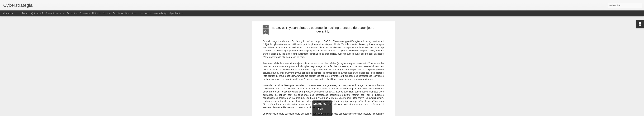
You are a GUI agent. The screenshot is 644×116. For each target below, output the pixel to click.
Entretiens (118, 13)
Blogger (342, 114)
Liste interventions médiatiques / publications (161, 13)
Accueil (25, 13)
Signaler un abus (353, 114)
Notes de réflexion (101, 13)
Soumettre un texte (55, 13)
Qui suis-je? (37, 13)
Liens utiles (131, 13)
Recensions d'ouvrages (78, 13)
